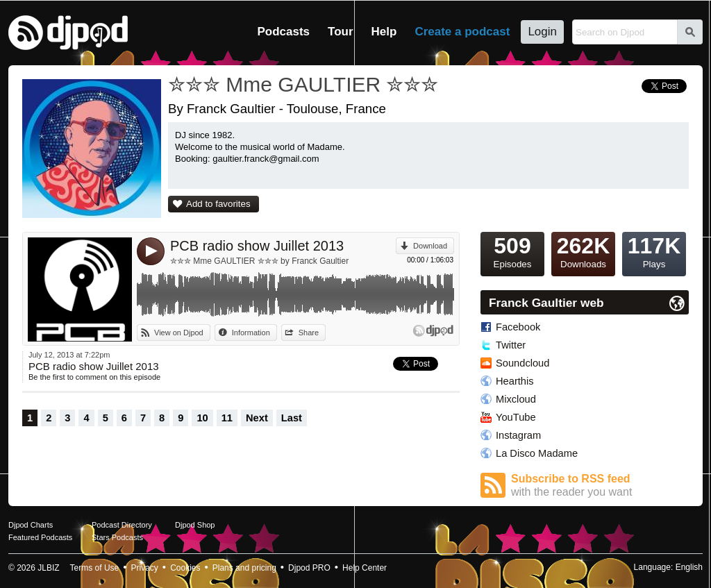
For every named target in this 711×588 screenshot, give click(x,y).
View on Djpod (179, 333)
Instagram (518, 435)
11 (227, 418)
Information (251, 333)
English (689, 567)
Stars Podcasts (117, 537)
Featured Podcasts (40, 537)
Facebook (518, 327)
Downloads (583, 251)
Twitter (511, 345)
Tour (341, 32)
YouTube (516, 417)
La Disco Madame (537, 453)
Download (430, 246)
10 (202, 418)
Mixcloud (516, 399)
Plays (654, 251)
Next (257, 418)
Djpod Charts (31, 525)
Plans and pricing (244, 568)
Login (542, 32)
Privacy (145, 568)
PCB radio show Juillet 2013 (257, 246)
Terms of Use (95, 568)
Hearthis (515, 381)
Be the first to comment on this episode (94, 377)
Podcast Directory (122, 525)
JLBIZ (48, 568)
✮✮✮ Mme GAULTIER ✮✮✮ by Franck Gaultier (259, 261)
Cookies (185, 568)
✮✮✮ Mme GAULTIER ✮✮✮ (303, 84)
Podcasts (283, 32)
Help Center (365, 568)
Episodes (512, 251)
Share (309, 333)
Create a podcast (462, 32)
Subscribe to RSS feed (600, 486)
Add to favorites (218, 204)
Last (292, 418)
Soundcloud (522, 363)
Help (384, 32)
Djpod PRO (309, 568)
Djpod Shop (195, 525)
